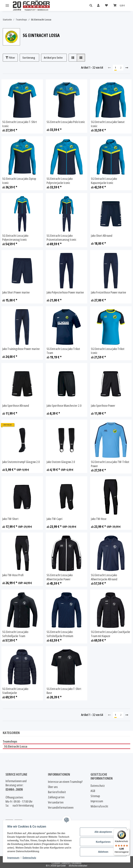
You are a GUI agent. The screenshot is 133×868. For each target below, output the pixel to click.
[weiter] (127, 68)
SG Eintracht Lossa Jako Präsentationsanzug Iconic (61, 238)
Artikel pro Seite (53, 58)
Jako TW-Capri (55, 519)
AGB (93, 791)
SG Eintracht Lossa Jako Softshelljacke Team (15, 634)
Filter (10, 58)
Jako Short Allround (102, 236)
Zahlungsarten (56, 797)
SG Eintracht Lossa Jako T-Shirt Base (64, 691)
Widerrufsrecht (99, 806)
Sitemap (95, 796)
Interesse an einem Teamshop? (65, 782)
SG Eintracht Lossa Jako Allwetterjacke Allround (104, 577)
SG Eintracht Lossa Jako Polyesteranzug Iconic (15, 238)
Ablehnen (102, 852)
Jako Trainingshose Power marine (21, 349)
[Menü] (127, 831)
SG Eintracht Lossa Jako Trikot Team (63, 351)
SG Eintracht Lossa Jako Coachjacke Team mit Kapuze (110, 634)
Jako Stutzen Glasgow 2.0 (61, 462)
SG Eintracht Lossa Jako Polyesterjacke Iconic (60, 181)
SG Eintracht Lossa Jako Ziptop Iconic (19, 181)
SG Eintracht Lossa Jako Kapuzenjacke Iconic (104, 181)
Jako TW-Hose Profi (13, 575)
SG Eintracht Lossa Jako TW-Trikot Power (110, 464)
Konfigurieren (102, 842)
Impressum (15, 858)
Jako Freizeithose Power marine (109, 292)
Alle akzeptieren (102, 832)
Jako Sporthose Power (103, 406)
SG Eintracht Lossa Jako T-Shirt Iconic (20, 124)
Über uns (53, 787)
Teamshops (10, 741)
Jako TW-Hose (99, 519)
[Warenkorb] (119, 5)
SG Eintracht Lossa (16, 746)
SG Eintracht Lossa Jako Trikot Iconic (108, 351)
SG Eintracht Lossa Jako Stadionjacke (15, 691)
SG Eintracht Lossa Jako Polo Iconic (66, 122)
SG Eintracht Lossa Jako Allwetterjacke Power (60, 577)
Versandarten (56, 802)
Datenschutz (31, 858)
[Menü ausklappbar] (7, 6)
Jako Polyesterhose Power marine (65, 292)
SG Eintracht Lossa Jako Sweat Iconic (108, 124)
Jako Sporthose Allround (16, 406)
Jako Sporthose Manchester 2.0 (64, 406)
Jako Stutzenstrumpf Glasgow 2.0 (21, 462)
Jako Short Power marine (16, 292)
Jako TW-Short (10, 519)
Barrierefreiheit (57, 792)
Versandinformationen (61, 807)
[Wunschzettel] (106, 5)
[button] (92, 6)
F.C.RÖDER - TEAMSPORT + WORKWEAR (66, 863)
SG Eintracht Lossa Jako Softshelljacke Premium (60, 634)
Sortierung (29, 58)
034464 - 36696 (14, 789)
